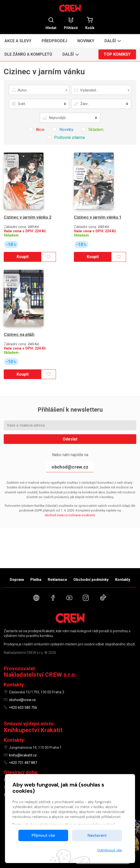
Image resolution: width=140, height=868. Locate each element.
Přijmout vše (43, 835)
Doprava (17, 580)
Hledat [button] (51, 23)
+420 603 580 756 (23, 708)
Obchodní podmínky (91, 580)
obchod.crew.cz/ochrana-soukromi (70, 515)
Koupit (23, 257)
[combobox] (39, 90)
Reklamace (57, 580)
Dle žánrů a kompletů (28, 54)
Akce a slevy (18, 41)
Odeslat (70, 439)
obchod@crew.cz (70, 467)
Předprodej (54, 41)
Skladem (11, 235)
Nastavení (97, 835)
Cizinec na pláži (19, 334)
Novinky (86, 41)
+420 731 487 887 (23, 763)
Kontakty (123, 580)
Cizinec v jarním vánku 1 (98, 217)
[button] (112, 41)
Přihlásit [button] (71, 23)
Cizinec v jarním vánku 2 (28, 217)
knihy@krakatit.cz (23, 755)
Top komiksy (117, 54)
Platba (36, 580)
